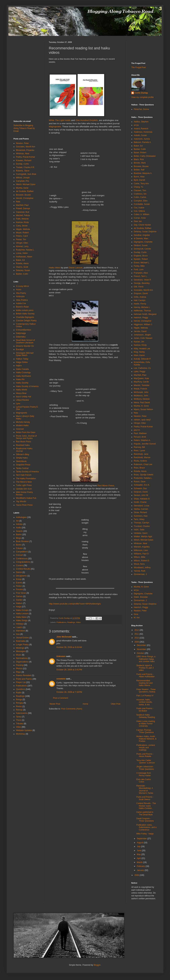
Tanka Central (22, 468)
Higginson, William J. (143, 324)
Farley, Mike (139, 266)
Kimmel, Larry (22, 246)
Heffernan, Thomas (142, 311)
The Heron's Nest (24, 482)
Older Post (116, 704)
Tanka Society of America (27, 472)
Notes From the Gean (26, 432)
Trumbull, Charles (142, 526)
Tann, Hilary (139, 519)
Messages (21, 651)
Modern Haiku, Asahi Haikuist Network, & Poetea (146, 739)
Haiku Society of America (27, 386)
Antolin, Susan (140, 135)
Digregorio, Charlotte (143, 242)
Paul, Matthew (140, 433)
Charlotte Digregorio (25, 317)
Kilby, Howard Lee (142, 349)
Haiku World (21, 390)
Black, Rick (139, 159)
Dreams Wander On (25, 346)
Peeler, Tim (21, 240)
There (19, 720)
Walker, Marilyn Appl (143, 537)
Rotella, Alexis (22, 263)
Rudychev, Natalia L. (25, 250)
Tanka (19, 717)
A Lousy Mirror (22, 286)
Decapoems (21, 576)
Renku (19, 706)
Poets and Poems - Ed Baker (145, 710)
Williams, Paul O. (141, 554)
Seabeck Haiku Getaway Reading (146, 716)
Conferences (22, 559)
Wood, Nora (139, 564)
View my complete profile (142, 97)
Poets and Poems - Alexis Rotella (145, 755)
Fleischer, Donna (141, 109)
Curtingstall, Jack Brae (26, 174)
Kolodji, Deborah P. (142, 359)
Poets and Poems (24, 679)
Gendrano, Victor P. (143, 280)
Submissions (22, 713)
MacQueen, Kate (141, 378)
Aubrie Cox (21, 303)
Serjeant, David (141, 492)
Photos (19, 669)
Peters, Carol (22, 236)
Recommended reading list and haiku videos (144, 683)
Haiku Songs (22, 620)
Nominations (22, 658)
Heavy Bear (21, 393)
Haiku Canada (22, 369)
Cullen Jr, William (142, 214)
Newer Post (55, 704)
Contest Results (23, 569)
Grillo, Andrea (140, 297)
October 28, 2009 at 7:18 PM (69, 692)
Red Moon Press (106, 486)
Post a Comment (61, 698)
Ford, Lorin (139, 270)
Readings (71, 622)
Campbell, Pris (23, 181)
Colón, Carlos (140, 197)
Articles (19, 524)
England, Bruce (141, 256)
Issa (18, 634)
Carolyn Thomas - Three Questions (145, 731)
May (139, 854)
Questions (21, 689)
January (141, 870)
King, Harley (139, 352)
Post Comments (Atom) (72, 709)
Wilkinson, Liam (141, 550)
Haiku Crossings (23, 373)
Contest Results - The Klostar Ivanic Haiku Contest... (146, 806)
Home (86, 704)
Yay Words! (21, 501)
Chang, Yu (139, 187)
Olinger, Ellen (22, 243)
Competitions (22, 552)
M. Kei (137, 618)
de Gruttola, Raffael (25, 191)
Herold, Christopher (25, 198)
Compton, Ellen (141, 201)
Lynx (18, 404)
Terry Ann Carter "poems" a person (146, 762)
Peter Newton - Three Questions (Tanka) (146, 691)
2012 (137, 630)
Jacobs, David (140, 331)
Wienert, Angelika (142, 547)
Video (78, 622)
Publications (61, 622)
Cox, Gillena (139, 211)
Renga (19, 700)
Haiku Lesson (22, 614)
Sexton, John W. (141, 495)
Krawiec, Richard (24, 160)
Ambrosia (20, 296)
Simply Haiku (22, 458)
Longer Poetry (22, 645)
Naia (18, 202)
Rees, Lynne (139, 451)
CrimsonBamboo (23, 330)
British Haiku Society (25, 314)
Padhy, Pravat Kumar (25, 157)
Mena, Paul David (142, 403)
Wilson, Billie (140, 557)
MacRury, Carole (141, 382)
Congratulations (23, 562)
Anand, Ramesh (141, 129)
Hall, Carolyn (140, 300)
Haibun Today (22, 359)
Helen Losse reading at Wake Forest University (146, 724)
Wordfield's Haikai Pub (26, 498)
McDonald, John (141, 392)
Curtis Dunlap (141, 93)
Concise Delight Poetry (26, 321)
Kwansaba (21, 641)
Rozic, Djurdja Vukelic (144, 475)
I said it (19, 627)
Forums (19, 589)
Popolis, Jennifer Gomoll (145, 444)
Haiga (19, 607)
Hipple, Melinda (23, 229)
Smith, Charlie (140, 502)
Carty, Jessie (22, 226)
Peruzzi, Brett (140, 437)
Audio (19, 528)
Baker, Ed (20, 260)
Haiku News (21, 617)
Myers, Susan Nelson (143, 409)
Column (19, 548)
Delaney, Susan (23, 270)
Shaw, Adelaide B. (142, 499)
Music (19, 655)
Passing (20, 665)
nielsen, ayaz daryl (142, 420)
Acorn (19, 290)
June (139, 851)
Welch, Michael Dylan (26, 184)
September (142, 839)
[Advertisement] (24, 49)
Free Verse (21, 593)
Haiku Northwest (23, 376)
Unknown (61, 656)
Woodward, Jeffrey (142, 568)
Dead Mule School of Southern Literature (25, 341)
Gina (136, 614)
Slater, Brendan (141, 597)
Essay (19, 579)
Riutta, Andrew (140, 461)
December (142, 645)
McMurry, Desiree (142, 399)
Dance (19, 572)
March (140, 862)
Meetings (20, 648)
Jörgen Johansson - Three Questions (145, 768)
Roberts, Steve (23, 171)
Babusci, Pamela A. (143, 142)
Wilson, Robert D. (142, 561)
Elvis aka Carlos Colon (144, 781)
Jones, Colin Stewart (143, 338)
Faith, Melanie (22, 219)
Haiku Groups (22, 610)
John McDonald (64, 637)
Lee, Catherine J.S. (142, 368)
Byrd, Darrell (139, 180)
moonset (20, 429)
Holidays (20, 624)
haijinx (19, 366)
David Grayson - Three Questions (145, 820)
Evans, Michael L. (142, 263)
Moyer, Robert (22, 233)
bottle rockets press (25, 310)
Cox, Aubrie (139, 208)
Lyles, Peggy (140, 372)
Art (17, 521)
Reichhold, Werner (142, 457)
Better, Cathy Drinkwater (145, 156)
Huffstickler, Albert (24, 257)
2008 (137, 875)
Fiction (19, 586)
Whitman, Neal (23, 154)
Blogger (97, 965)
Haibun (19, 603)
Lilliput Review (22, 400)
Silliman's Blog (23, 454)
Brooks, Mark (140, 163)
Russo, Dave (140, 482)
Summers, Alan (141, 516)
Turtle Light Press (24, 485)
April (139, 858)
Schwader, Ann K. (142, 485)
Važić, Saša (139, 530)
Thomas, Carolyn (141, 523)
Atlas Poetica (22, 300)
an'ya (136, 125)
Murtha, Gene (22, 188)
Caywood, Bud (23, 212)
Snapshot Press (23, 465)
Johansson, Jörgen (142, 335)
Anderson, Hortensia (143, 132)
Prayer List (21, 682)
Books (19, 545)
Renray (19, 710)
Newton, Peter (22, 143)
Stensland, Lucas (142, 506)
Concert (20, 555)
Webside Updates (24, 730)
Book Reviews (22, 541)
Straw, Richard (140, 512)
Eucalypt (20, 349)
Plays (18, 672)
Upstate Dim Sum (24, 489)
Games (19, 596)
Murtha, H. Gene (141, 406)
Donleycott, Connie (142, 249)
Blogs (19, 538)
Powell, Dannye (23, 209)
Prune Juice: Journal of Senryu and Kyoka (26, 437)
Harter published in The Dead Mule (145, 813)
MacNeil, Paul (22, 205)
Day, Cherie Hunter (142, 225)
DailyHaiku (21, 337)
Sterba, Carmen (141, 509)
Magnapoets (22, 413)
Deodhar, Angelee (142, 235)
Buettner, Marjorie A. (143, 173)
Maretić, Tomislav (142, 385)
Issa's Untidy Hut (24, 397)
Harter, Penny (140, 304)
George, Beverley (142, 283)
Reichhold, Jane (141, 454)
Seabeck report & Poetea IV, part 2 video (145, 668)
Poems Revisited (24, 675)
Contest (19, 566)
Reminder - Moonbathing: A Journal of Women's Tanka (145, 789)
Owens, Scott (22, 267)
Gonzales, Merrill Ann (26, 147)
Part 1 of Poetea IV (145, 696)
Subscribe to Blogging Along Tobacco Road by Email (24, 128)
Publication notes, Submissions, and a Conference (146, 827)
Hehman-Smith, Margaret (145, 314)
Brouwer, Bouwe (23, 195)
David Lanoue (76, 268)
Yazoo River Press (24, 505)
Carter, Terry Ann (141, 184)
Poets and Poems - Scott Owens (145, 798)
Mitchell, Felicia (23, 215)
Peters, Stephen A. (142, 440)
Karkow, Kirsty (22, 222)
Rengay (19, 703)
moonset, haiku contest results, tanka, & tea (144, 702)
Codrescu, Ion (140, 194)
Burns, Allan (139, 177)
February (141, 866)
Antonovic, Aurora (142, 139)
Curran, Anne (140, 218)
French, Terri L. (141, 276)
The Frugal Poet (139, 67)
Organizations (22, 662)
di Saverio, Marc (141, 239)
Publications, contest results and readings (146, 748)
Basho (19, 534)
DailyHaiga (21, 333)
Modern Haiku (22, 425)
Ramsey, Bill (139, 447)
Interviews (21, 631)
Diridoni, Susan (141, 245)
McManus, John (141, 396)
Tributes (20, 724)
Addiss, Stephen (141, 122)
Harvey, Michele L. (142, 307)
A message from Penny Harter (144, 774)
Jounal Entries (22, 638)
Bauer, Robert (140, 153)
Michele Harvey (23, 422)
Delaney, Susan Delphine (145, 232)
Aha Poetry (21, 293)
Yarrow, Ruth (140, 571)
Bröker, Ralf (139, 170)
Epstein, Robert (141, 259)
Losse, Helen (22, 253)
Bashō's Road (22, 307)
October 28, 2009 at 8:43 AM (69, 647)
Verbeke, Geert (141, 533)
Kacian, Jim (139, 342)
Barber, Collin (22, 274)
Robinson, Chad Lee (143, 464)
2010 (137, 638)
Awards (19, 531)
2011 (137, 634)
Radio (19, 693)
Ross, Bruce (139, 468)
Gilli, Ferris (139, 287)
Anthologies (21, 517)
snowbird (61, 679)
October (141, 653)
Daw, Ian (138, 221)
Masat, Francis (140, 389)
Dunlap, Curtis (22, 164)
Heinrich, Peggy (141, 318)
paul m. (137, 430)
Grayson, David (141, 293)
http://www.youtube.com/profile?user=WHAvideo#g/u (75, 604)
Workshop (21, 734)
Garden (19, 600)
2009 (137, 642)
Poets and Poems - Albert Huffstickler (146, 675)
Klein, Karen (139, 355)
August (140, 843)
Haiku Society (22, 383)
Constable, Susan (142, 204)
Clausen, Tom (140, 190)
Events (19, 583)
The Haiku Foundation (26, 479)
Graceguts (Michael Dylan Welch (25, 354)
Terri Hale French (24, 475)
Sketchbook (21, 461)
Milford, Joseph (23, 178)
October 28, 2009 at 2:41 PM (69, 670)
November (142, 649)
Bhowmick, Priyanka (25, 150)
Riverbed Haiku (23, 445)
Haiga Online (22, 362)
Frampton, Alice (141, 273)
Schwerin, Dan (140, 488)
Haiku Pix (20, 379)
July (139, 847)
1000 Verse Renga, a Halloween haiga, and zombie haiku (146, 659)
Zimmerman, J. (141, 574)
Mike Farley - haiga (145, 834)
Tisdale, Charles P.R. (25, 167)
